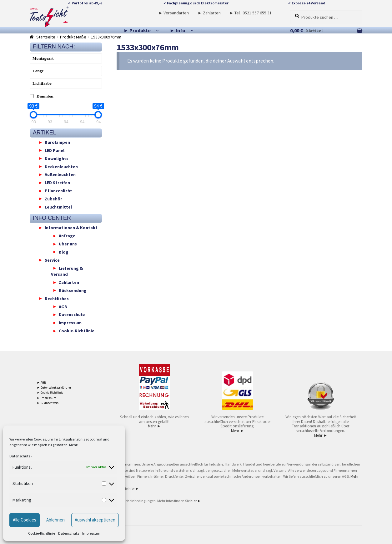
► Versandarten (174, 13)
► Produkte (137, 30)
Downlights (57, 158)
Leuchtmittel (58, 207)
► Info (178, 30)
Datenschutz (20, 456)
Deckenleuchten (61, 166)
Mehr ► (154, 426)
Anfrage (67, 236)
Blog (64, 252)
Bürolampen (57, 142)
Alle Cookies (25, 520)
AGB (63, 306)
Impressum (91, 533)
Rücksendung (73, 290)
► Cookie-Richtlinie (50, 393)
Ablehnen (55, 520)
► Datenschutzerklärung (54, 388)
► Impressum (47, 398)
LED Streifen (57, 183)
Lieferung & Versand (67, 271)
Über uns (68, 244)
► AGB (41, 383)
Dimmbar (45, 96)
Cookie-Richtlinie (42, 533)
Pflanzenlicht (58, 191)
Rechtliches (57, 298)
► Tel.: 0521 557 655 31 (250, 13)
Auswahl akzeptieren (95, 520)
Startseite (46, 37)
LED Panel (55, 150)
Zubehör (53, 199)
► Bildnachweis (48, 403)
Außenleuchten (60, 174)
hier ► (134, 489)
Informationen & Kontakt (71, 228)
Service (52, 260)
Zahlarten (69, 282)
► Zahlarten (209, 13)
